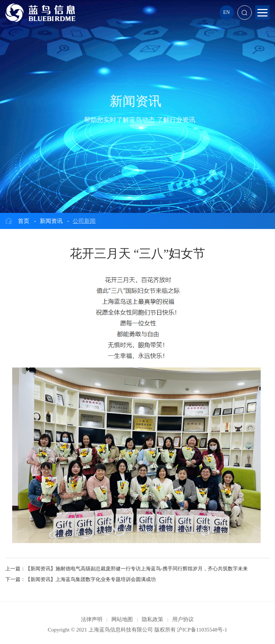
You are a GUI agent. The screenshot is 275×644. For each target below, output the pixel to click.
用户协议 (183, 619)
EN (226, 12)
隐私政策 (153, 619)
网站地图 (122, 619)
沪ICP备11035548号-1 (202, 630)
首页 (24, 221)
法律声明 (92, 619)
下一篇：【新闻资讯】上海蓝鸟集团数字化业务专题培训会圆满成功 (81, 579)
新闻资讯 (51, 221)
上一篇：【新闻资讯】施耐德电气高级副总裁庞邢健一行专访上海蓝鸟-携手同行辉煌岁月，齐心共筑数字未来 (127, 569)
